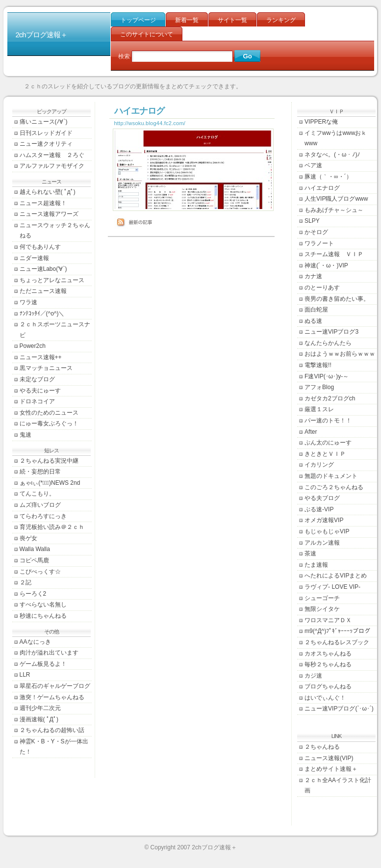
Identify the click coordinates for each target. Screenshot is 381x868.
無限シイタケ (322, 609)
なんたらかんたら (328, 343)
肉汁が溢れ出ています (49, 653)
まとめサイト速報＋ (331, 769)
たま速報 (316, 565)
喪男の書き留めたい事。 (337, 299)
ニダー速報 (34, 258)
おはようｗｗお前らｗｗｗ (340, 354)
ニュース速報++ (41, 357)
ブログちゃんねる (328, 686)
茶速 (310, 553)
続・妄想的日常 (40, 472)
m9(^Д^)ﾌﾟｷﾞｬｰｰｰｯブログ (337, 631)
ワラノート (319, 243)
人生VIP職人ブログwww (336, 199)
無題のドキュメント (331, 476)
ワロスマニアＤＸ (328, 620)
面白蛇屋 (316, 310)
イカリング (319, 465)
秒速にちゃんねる (43, 616)
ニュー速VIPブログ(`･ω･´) (339, 709)
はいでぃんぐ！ (325, 698)
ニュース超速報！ (43, 203)
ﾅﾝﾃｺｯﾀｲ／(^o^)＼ (42, 314)
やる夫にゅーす (40, 391)
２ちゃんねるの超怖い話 (52, 730)
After (311, 432)
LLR (25, 675)
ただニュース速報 (43, 291)
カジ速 (313, 676)
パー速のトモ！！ (328, 421)
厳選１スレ (319, 409)
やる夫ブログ (322, 498)
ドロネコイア (37, 401)
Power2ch (33, 346)
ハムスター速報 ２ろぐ (52, 155)
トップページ (138, 20)
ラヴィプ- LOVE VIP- (332, 587)
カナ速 (313, 276)
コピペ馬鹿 (34, 560)
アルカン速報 (322, 543)
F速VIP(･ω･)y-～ (327, 376)
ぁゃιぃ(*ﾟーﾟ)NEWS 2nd (50, 483)
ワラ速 (28, 302)
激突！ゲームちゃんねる (52, 697)
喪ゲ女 (28, 538)
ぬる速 (313, 321)
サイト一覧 (232, 20)
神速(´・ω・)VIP (326, 265)
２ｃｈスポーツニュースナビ (55, 330)
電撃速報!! (318, 365)
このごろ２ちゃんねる (334, 487)
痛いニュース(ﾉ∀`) (44, 122)
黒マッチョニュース (46, 368)
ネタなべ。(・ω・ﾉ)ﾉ (332, 155)
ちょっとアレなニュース (52, 280)
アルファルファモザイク (52, 166)
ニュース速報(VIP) (329, 758)
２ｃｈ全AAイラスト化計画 (338, 786)
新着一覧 (187, 20)
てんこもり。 (37, 494)
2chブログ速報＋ (41, 35)
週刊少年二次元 (40, 708)
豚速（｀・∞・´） (328, 177)
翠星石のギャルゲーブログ (55, 686)
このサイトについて (147, 34)
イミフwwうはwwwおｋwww (336, 138)
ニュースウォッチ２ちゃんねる (55, 231)
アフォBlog (319, 387)
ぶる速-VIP (319, 509)
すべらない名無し (43, 605)
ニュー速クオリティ (46, 144)
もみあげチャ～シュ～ (334, 210)
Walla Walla (35, 549)
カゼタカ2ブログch (330, 398)
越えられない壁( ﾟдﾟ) (48, 192)
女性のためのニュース (49, 413)
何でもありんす (40, 247)
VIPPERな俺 (321, 122)
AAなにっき (35, 642)
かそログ (316, 232)
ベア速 (313, 165)
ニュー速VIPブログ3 (331, 332)
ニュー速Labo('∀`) (43, 269)
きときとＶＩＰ (325, 454)
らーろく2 (33, 594)
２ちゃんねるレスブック (337, 642)
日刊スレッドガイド (46, 133)
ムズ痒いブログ (40, 505)
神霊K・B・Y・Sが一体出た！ (54, 747)
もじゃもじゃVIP (327, 531)
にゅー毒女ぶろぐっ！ (49, 423)
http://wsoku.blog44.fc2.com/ (150, 123)
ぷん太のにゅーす (328, 443)
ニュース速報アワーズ (49, 214)
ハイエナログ (322, 188)
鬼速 (25, 435)
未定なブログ (37, 379)
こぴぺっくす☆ (40, 572)
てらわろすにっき (43, 516)
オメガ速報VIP (324, 520)
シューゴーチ (322, 598)
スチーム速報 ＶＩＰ (334, 254)
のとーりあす (322, 288)
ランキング (281, 20)
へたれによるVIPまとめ (336, 576)
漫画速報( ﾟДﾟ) (39, 719)
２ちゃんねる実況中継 (49, 461)
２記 (25, 582)
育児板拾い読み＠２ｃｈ (52, 527)
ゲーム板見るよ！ (43, 664)
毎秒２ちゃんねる (328, 664)
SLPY (312, 221)
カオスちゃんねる (328, 654)
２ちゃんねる (322, 747)
